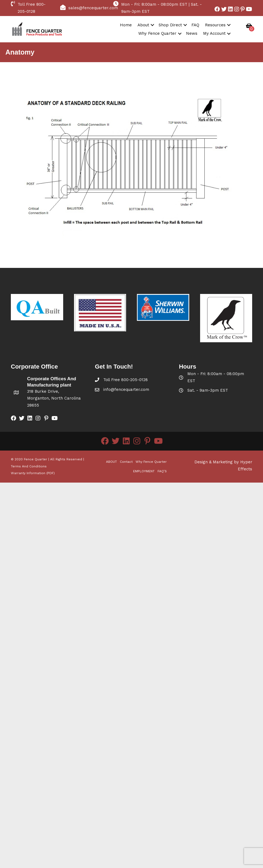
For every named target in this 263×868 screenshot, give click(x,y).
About (143, 25)
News (192, 33)
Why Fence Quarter (157, 33)
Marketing (222, 462)
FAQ (195, 25)
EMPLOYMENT (144, 471)
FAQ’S (162, 471)
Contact (126, 462)
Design (200, 462)
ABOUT (111, 462)
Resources (215, 25)
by (236, 462)
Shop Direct (170, 25)
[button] (217, 9)
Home (126, 25)
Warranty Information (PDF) (33, 473)
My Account (214, 33)
